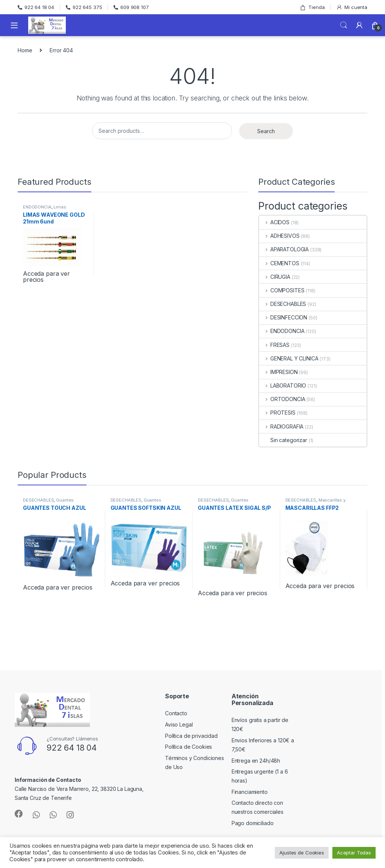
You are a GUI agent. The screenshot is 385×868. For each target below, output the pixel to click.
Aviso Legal (179, 724)
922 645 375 (84, 7)
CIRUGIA (275, 277)
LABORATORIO (283, 385)
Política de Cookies (189, 747)
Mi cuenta (352, 7)
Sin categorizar (283, 440)
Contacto (176, 713)
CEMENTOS (279, 263)
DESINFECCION (283, 317)
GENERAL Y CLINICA (289, 358)
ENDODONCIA (37, 207)
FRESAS (274, 345)
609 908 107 (131, 7)
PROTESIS (277, 413)
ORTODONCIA (282, 399)
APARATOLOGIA (284, 249)
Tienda (312, 7)
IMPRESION (278, 372)
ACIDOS (274, 222)
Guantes (65, 500)
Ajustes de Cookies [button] (302, 853)
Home (25, 50)
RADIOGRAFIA (281, 426)
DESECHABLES (283, 304)
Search (344, 25)
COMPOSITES (282, 290)
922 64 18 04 (36, 7)
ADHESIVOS (279, 236)
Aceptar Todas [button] (354, 853)
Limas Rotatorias (45, 209)
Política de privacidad (191, 736)
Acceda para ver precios (46, 277)
